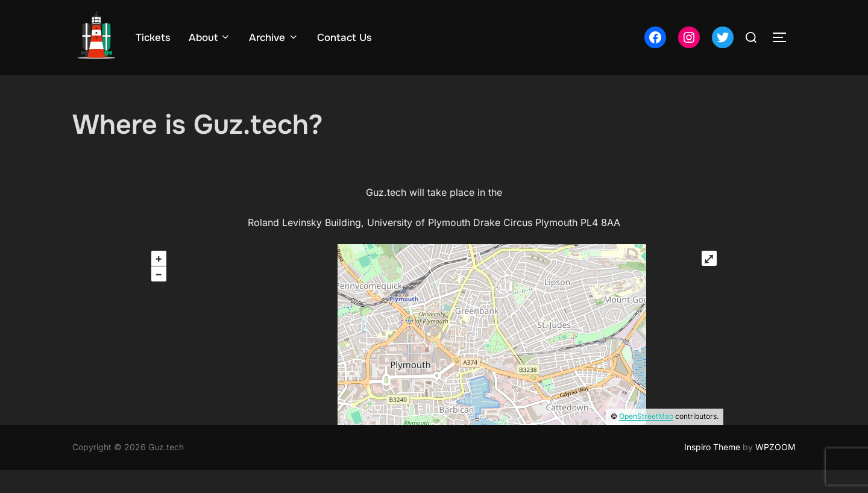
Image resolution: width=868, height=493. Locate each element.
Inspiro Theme (712, 470)
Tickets (153, 38)
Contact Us (344, 38)
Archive (274, 38)
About (210, 38)
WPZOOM (775, 470)
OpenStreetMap (646, 440)
